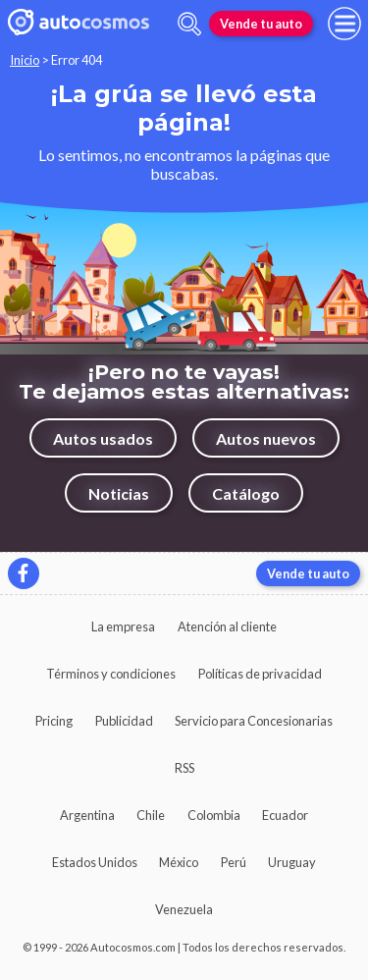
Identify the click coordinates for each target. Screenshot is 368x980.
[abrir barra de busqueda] (189, 24)
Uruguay (292, 862)
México (179, 862)
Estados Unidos (95, 862)
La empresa (123, 626)
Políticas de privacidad (260, 674)
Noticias (119, 493)
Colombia (214, 815)
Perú (234, 862)
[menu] (344, 24)
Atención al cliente (227, 626)
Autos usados (103, 438)
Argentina (87, 815)
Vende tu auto (261, 24)
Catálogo (246, 493)
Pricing (54, 721)
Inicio (25, 60)
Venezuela (184, 909)
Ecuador (285, 815)
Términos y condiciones (111, 674)
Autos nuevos (266, 438)
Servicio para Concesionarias (254, 721)
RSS (184, 768)
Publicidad (124, 721)
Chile (151, 815)
